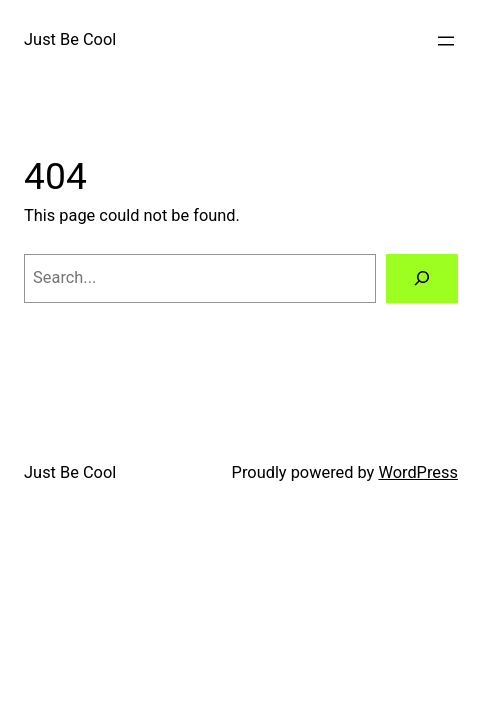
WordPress (418, 472)
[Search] (422, 279)
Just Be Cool (70, 39)
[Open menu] (446, 41)
